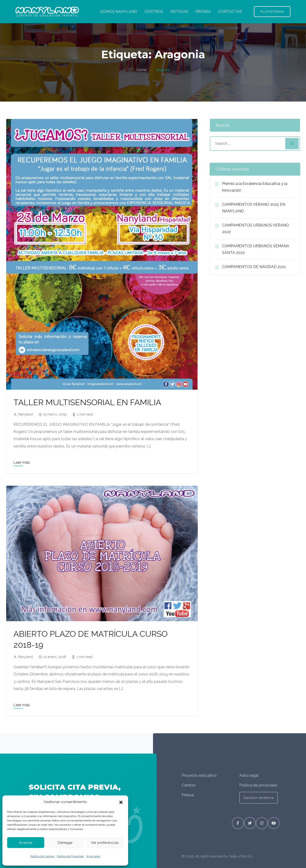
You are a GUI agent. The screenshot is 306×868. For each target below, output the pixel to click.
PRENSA (203, 12)
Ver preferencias (105, 843)
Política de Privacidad (70, 856)
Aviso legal (93, 856)
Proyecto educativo (199, 775)
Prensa (188, 795)
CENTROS (153, 12)
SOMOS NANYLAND (118, 12)
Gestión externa (259, 798)
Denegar (65, 843)
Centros (189, 785)
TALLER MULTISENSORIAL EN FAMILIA (90, 402)
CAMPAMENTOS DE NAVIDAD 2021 (254, 267)
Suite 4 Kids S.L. (241, 856)
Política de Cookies (42, 856)
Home (142, 70)
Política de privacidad (258, 785)
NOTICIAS (179, 12)
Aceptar (26, 843)
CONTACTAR (230, 12)
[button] (121, 802)
